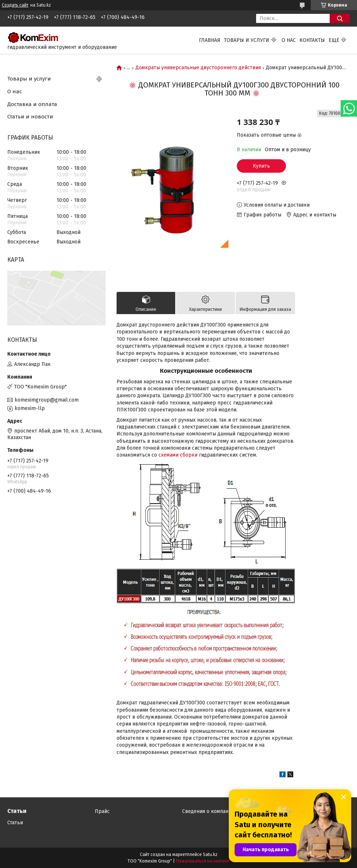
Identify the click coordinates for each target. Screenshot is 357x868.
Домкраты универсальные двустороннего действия (198, 68)
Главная (210, 40)
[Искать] (340, 18)
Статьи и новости (30, 117)
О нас (289, 40)
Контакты (312, 40)
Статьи (15, 823)
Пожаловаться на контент (203, 861)
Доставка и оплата (32, 104)
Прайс (102, 811)
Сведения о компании (208, 811)
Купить (261, 166)
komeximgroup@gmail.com (47, 400)
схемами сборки (178, 455)
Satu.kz (210, 855)
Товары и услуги (247, 40)
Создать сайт (15, 5)
